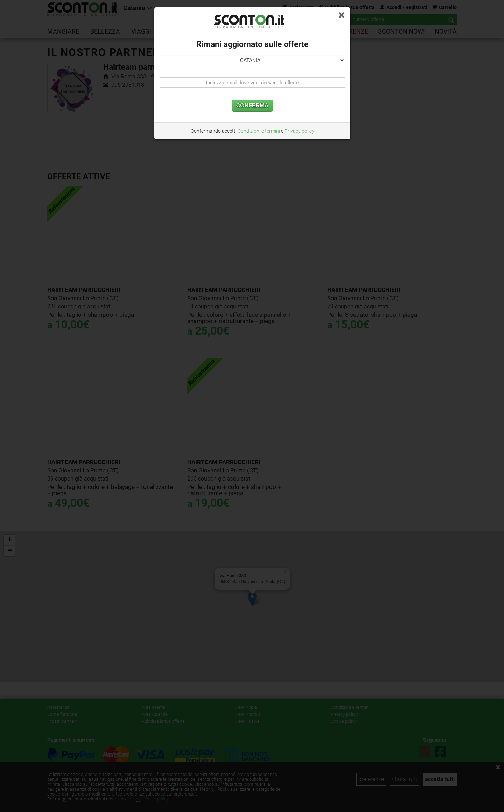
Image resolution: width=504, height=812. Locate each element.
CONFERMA (252, 106)
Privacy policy (299, 131)
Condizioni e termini (259, 131)
